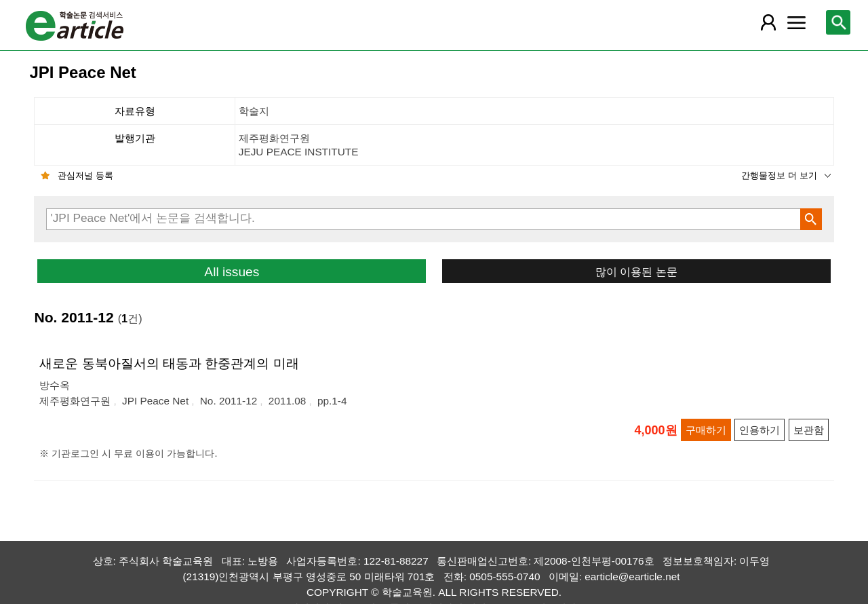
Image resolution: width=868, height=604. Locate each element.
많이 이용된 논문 (636, 271)
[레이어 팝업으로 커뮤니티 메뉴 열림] (797, 22)
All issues (232, 272)
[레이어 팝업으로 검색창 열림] (838, 22)
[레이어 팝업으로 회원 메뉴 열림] (768, 22)
